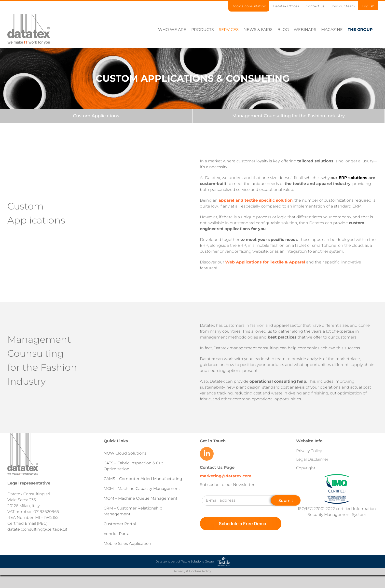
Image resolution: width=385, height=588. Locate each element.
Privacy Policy (309, 451)
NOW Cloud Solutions (125, 453)
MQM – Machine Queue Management (141, 498)
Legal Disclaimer (312, 459)
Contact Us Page (217, 467)
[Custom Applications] (96, 116)
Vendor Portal (117, 533)
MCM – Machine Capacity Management (142, 488)
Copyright (306, 468)
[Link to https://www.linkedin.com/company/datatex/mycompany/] (207, 454)
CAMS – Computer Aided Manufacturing (143, 478)
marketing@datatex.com (226, 476)
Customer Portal (120, 524)
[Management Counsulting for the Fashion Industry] (289, 116)
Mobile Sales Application (127, 543)
